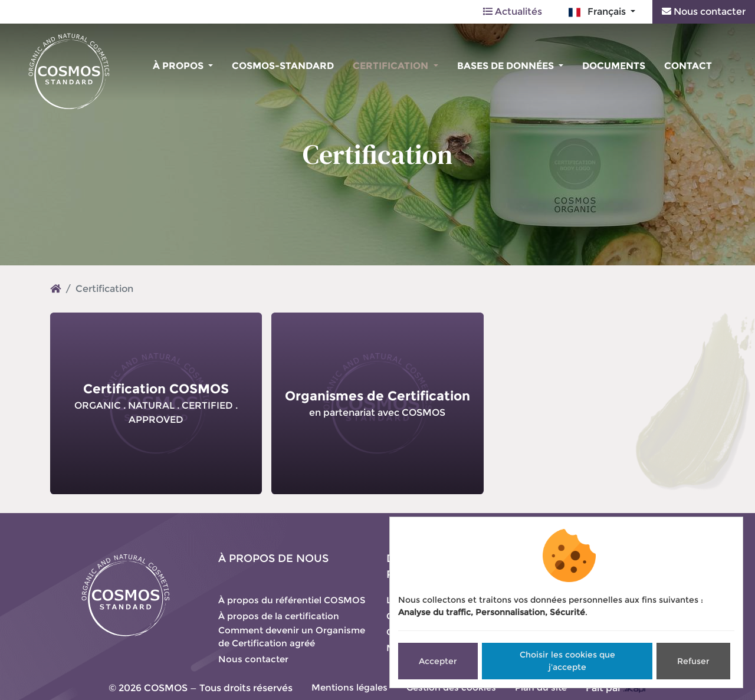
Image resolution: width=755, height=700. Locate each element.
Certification (392, 66)
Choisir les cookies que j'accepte (567, 661)
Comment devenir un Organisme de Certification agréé (292, 637)
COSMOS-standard (283, 66)
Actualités (513, 11)
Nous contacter (704, 11)
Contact (688, 66)
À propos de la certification (279, 616)
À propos (179, 66)
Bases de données (507, 66)
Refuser (693, 661)
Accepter (438, 661)
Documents (614, 66)
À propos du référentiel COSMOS (292, 600)
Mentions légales (349, 687)
